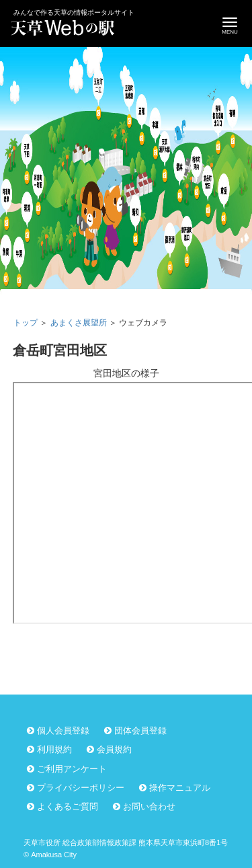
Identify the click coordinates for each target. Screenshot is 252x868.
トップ (26, 323)
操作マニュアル (180, 788)
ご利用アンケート (72, 769)
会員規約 (114, 749)
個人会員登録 (63, 731)
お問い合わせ (149, 806)
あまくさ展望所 (79, 323)
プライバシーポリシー (81, 788)
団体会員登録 (140, 731)
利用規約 (54, 749)
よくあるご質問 (68, 806)
